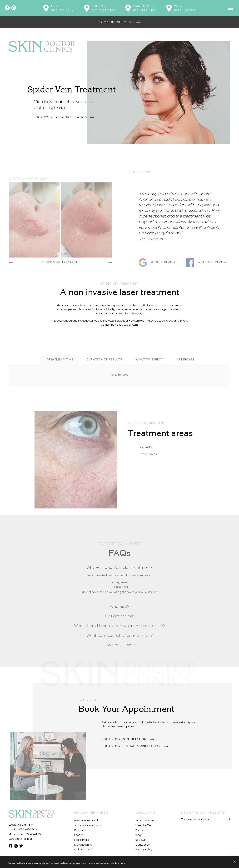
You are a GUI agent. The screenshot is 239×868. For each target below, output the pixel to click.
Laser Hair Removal (86, 820)
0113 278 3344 (25, 825)
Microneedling (83, 845)
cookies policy (102, 863)
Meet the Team (145, 825)
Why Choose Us (145, 820)
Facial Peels (82, 840)
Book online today (116, 22)
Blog (138, 835)
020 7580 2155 (28, 830)
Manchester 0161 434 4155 (145, 8)
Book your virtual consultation (131, 746)
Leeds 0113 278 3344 (63, 8)
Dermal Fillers (82, 830)
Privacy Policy (144, 850)
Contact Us (143, 845)
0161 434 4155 (33, 834)
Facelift (79, 835)
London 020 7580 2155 (104, 8)
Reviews (140, 840)
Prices (139, 830)
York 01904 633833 (186, 8)
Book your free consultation (60, 117)
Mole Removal (83, 850)
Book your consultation (124, 739)
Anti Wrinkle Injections (88, 825)
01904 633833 (23, 839)
